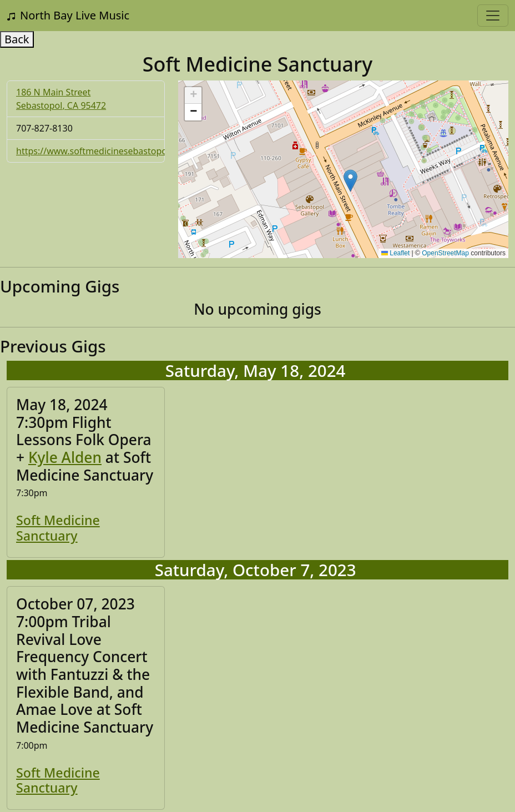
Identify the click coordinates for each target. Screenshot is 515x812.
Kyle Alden (65, 457)
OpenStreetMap (445, 253)
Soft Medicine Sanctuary (58, 528)
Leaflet (395, 253)
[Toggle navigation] (493, 16)
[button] (350, 181)
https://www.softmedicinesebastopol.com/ (105, 151)
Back (17, 39)
